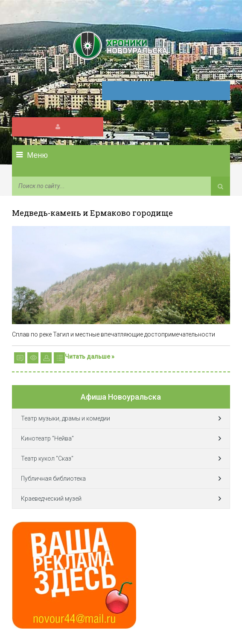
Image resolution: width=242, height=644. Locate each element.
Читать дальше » (90, 357)
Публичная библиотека (53, 479)
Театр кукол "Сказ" (47, 458)
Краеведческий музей (51, 499)
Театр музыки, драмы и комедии (66, 418)
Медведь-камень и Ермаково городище (92, 213)
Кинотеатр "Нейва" (47, 438)
